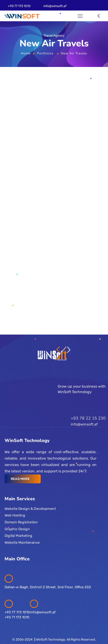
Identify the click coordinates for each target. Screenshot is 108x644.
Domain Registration (21, 522)
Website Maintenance (22, 542)
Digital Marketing (18, 536)
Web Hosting (15, 515)
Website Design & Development (30, 508)
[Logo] (22, 16)
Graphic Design (17, 529)
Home (26, 53)
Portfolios (45, 53)
